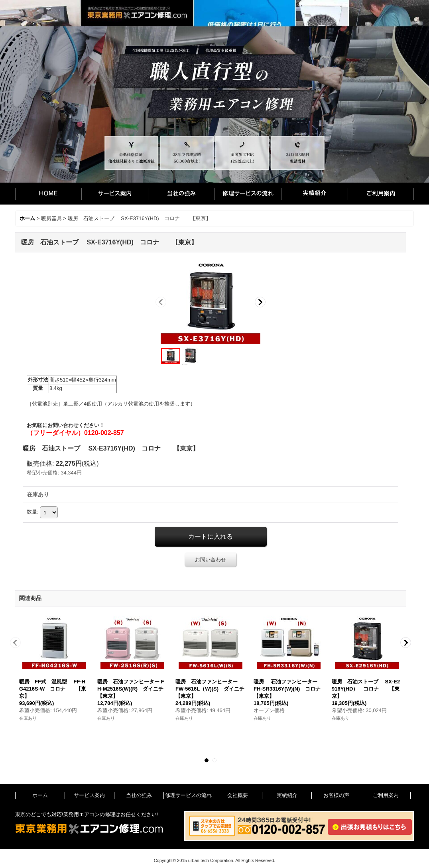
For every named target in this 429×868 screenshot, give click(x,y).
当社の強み (181, 194)
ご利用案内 (381, 194)
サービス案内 (115, 194)
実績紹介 (314, 194)
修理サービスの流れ (248, 194)
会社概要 (238, 795)
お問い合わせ (211, 560)
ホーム (48, 194)
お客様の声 (336, 795)
